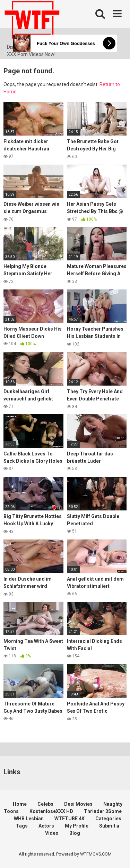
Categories (108, 819)
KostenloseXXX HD (51, 811)
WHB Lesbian (29, 819)
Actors (46, 826)
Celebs (45, 804)
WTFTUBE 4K (70, 819)
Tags (22, 826)
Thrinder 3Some (103, 811)
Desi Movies (78, 804)
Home (20, 804)
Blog (75, 833)
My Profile (77, 826)
